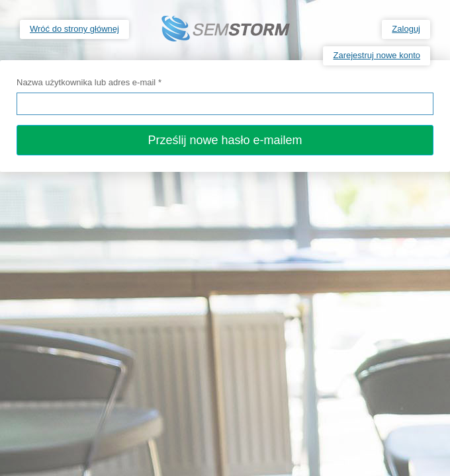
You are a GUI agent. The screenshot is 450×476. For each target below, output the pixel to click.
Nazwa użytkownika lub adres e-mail (89, 82)
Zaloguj (406, 29)
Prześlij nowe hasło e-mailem (225, 140)
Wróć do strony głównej (74, 29)
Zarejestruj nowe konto (377, 55)
